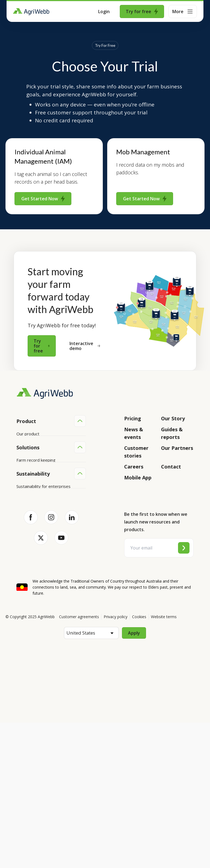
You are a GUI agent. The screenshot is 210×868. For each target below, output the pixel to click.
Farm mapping (30, 540)
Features (25, 455)
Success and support (36, 475)
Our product (28, 434)
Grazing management (37, 560)
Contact (171, 467)
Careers (134, 467)
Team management (35, 571)
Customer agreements (79, 762)
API (20, 486)
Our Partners (177, 448)
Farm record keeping (36, 529)
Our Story (173, 418)
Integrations (28, 444)
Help (21, 496)
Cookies (139, 762)
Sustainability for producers (42, 625)
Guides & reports (172, 433)
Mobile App (138, 478)
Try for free (142, 11)
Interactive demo (85, 346)
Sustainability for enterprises (43, 614)
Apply (134, 778)
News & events (134, 433)
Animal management (35, 550)
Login (104, 11)
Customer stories (136, 452)
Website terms (164, 762)
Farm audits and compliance (42, 581)
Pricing (133, 418)
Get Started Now (43, 199)
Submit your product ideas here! (46, 465)
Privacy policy (116, 762)
